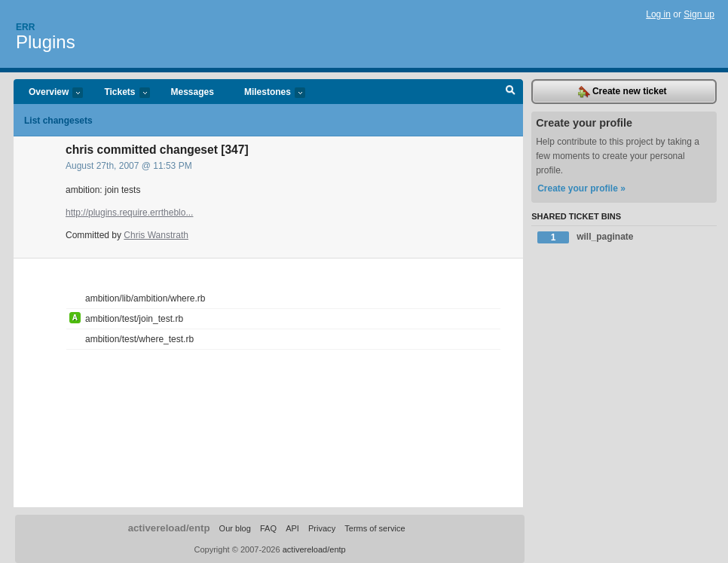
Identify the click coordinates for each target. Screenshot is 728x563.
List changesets (58, 121)
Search (511, 92)
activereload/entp (169, 528)
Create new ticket (622, 92)
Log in (658, 14)
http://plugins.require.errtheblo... (129, 213)
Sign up (699, 14)
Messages (193, 92)
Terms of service (375, 528)
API (292, 528)
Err (25, 27)
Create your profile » (581, 188)
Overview (48, 93)
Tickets (119, 93)
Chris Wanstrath (156, 235)
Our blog (235, 528)
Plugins (46, 42)
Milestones (267, 93)
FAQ (268, 528)
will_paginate (585, 237)
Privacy (322, 528)
